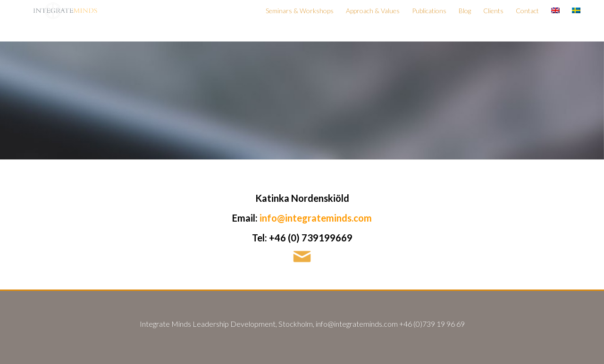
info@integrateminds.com (316, 218)
